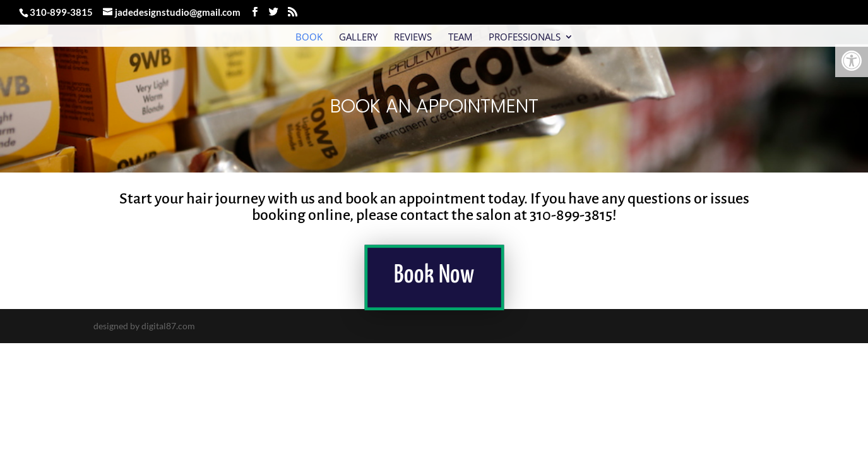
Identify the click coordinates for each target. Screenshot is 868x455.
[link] (852, 61)
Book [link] (309, 38)
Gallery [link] (358, 38)
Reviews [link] (413, 38)
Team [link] (460, 38)
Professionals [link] (525, 38)
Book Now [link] (434, 276)
